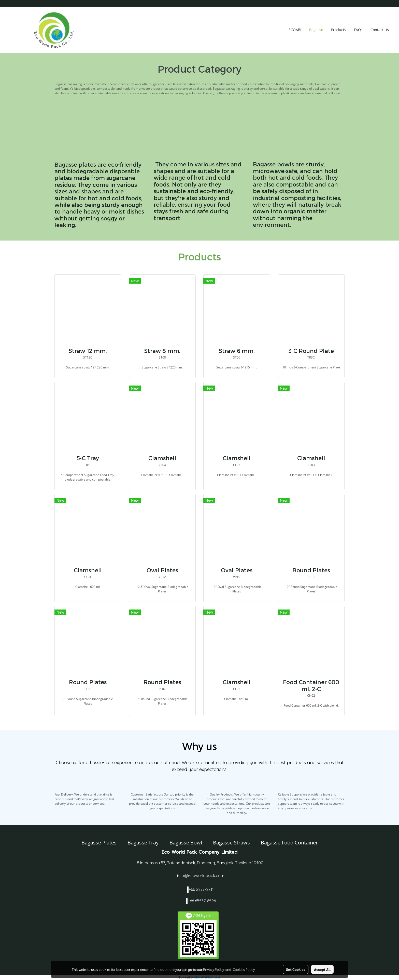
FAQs (358, 30)
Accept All (322, 969)
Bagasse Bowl (186, 843)
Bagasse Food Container (289, 843)
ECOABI (295, 30)
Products (339, 30)
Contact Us (380, 30)
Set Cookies (296, 969)
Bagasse (316, 30)
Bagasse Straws (231, 843)
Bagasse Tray (143, 843)
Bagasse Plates (99, 843)
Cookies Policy (244, 969)
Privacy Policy (213, 969)
